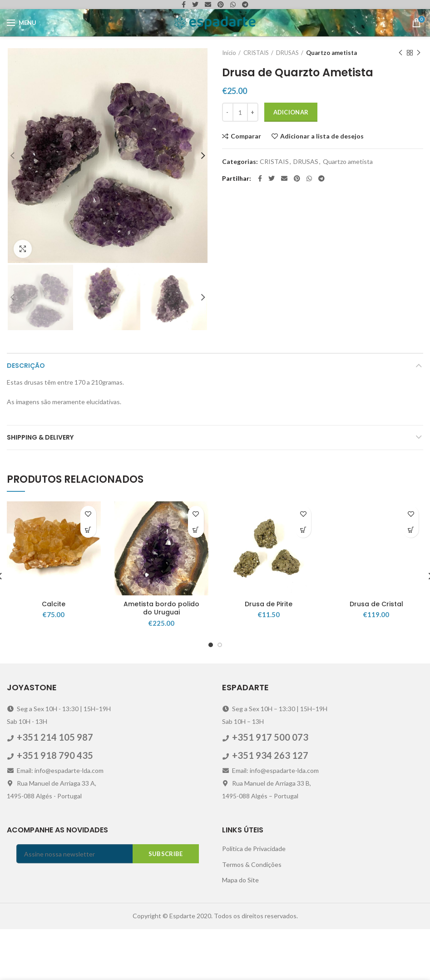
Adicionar (291, 112)
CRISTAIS (256, 53)
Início (229, 53)
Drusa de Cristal (376, 655)
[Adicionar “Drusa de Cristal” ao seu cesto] (411, 581)
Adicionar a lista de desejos (322, 136)
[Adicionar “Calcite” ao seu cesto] (88, 581)
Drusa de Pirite (269, 655)
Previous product (400, 53)
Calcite (54, 655)
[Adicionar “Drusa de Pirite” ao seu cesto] (303, 581)
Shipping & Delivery (40, 489)
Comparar (246, 136)
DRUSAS (287, 53)
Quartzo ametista (331, 53)
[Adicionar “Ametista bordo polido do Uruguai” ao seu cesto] (196, 581)
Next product (419, 53)
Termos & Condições (252, 915)
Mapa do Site (240, 931)
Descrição (26, 417)
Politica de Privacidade (254, 900)
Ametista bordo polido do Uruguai (161, 659)
